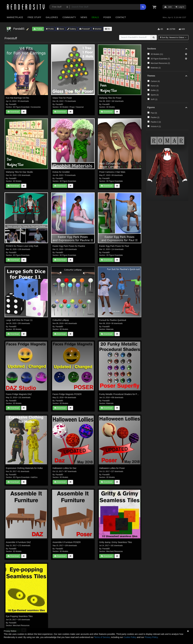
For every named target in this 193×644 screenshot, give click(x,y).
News (84, 17)
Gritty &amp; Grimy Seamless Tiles (116, 542)
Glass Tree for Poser (62, 98)
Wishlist (97, 29)
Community (69, 17)
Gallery (72, 29)
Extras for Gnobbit (61, 172)
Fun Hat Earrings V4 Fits (17, 98)
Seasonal (80, 107)
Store (60, 29)
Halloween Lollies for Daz (65, 468)
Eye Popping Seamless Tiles (19, 616)
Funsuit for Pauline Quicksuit (113, 320)
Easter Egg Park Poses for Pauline (69, 246)
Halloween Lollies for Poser (112, 468)
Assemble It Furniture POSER (67, 542)
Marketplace (15, 17)
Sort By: (172, 37)
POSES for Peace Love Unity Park (22, 246)
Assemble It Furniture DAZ (18, 542)
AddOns (34, 477)
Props (72, 107)
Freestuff (85, 29)
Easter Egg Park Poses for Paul (114, 246)
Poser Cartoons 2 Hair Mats (112, 172)
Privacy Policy (151, 637)
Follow (38, 29)
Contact (121, 17)
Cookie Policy (130, 637)
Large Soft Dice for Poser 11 (19, 320)
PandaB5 (13, 104)
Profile (50, 29)
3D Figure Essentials (21, 107)
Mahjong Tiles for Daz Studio (19, 172)
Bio (108, 29)
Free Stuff (34, 17)
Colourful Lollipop (61, 320)
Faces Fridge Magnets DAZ (19, 394)
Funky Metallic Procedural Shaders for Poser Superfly (120, 394)
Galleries (52, 17)
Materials (110, 329)
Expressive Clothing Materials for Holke (24, 468)
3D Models (64, 107)
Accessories (36, 107)
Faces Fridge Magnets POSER (67, 394)
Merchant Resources (115, 551)
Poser (107, 17)
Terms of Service (102, 637)
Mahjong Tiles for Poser (110, 98)
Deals (95, 17)
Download (13, 112)
